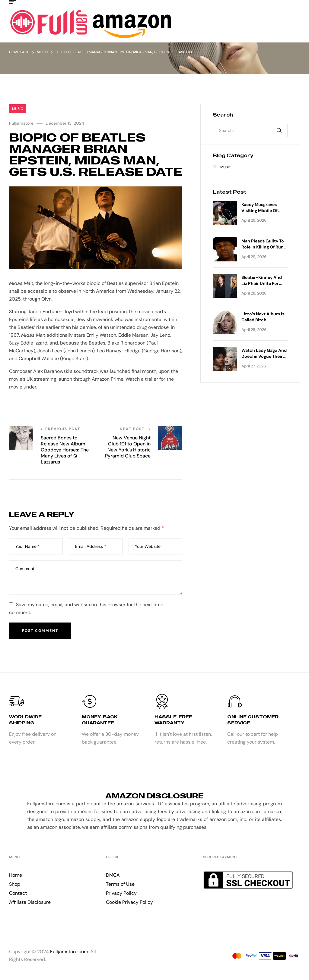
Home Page (19, 52)
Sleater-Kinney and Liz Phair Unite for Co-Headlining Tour (262, 283)
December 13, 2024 (65, 123)
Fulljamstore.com (69, 952)
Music (42, 52)
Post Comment (40, 631)
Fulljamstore (21, 123)
